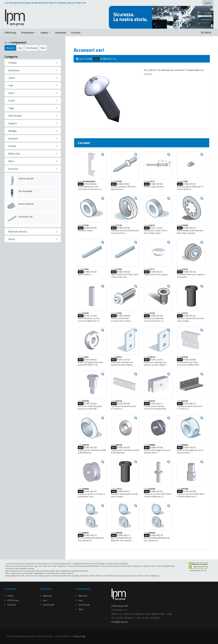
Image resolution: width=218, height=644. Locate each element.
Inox (20, 48)
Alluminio (10, 48)
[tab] (33, 63)
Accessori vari (26, 217)
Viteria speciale (26, 178)
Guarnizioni (14, 70)
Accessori (13, 169)
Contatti (76, 33)
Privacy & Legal (79, 636)
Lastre (12, 78)
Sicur (43, 48)
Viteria (12, 239)
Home (9, 596)
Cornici (12, 101)
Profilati (12, 63)
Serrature (13, 138)
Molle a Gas (14, 154)
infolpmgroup (120, 622)
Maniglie (12, 131)
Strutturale (32, 48)
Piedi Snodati (15, 116)
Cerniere (12, 146)
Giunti (11, 93)
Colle (11, 85)
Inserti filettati (26, 204)
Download (61, 33)
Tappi (11, 108)
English (208, 3)
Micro (11, 161)
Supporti (13, 123)
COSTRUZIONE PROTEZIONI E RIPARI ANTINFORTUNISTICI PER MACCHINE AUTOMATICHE (45, 3)
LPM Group (10, 33)
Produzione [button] (28, 33)
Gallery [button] (45, 33)
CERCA (206, 33)
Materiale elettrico (18, 232)
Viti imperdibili (25, 191)
